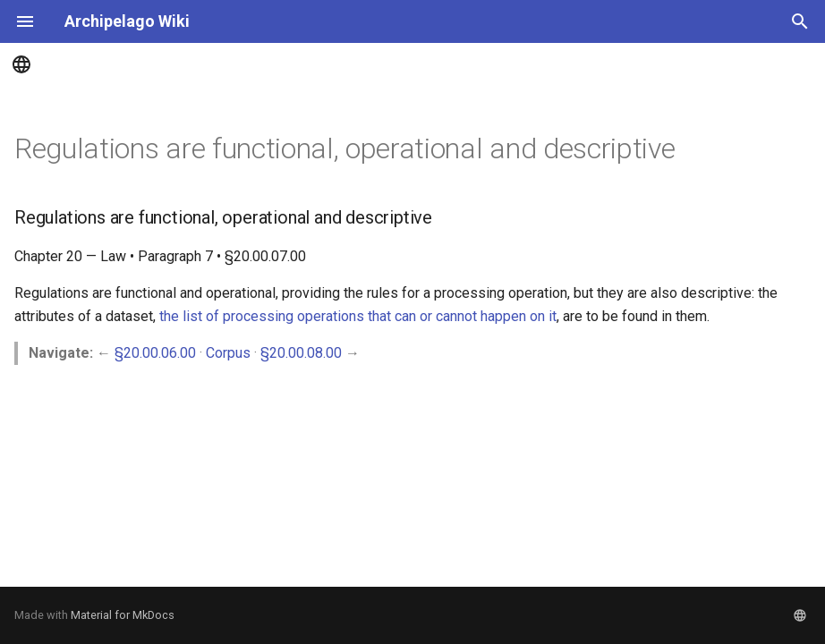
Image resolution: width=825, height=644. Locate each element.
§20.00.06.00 (155, 353)
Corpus (228, 353)
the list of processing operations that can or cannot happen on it (358, 316)
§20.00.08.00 (301, 353)
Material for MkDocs (123, 615)
